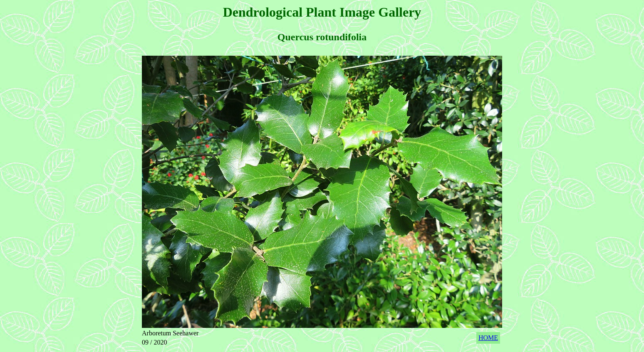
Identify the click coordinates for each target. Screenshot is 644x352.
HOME (488, 338)
